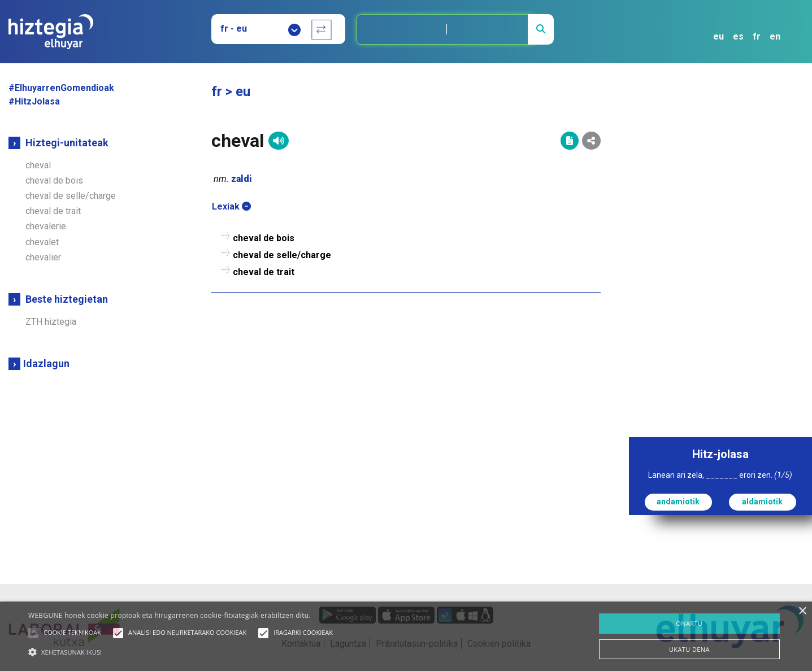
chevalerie (46, 226)
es (738, 36)
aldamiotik (762, 502)
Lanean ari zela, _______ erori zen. (720, 475)
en (775, 36)
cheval (38, 165)
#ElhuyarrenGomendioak (61, 88)
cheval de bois (54, 180)
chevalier (43, 257)
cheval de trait (53, 211)
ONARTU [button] (689, 623)
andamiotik (678, 502)
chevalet (42, 242)
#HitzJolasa (34, 101)
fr (757, 36)
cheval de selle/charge (71, 196)
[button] (33, 633)
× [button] (802, 611)
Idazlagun (46, 363)
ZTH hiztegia (51, 322)
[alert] (406, 636)
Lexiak (231, 206)
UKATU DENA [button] (689, 649)
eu (718, 36)
